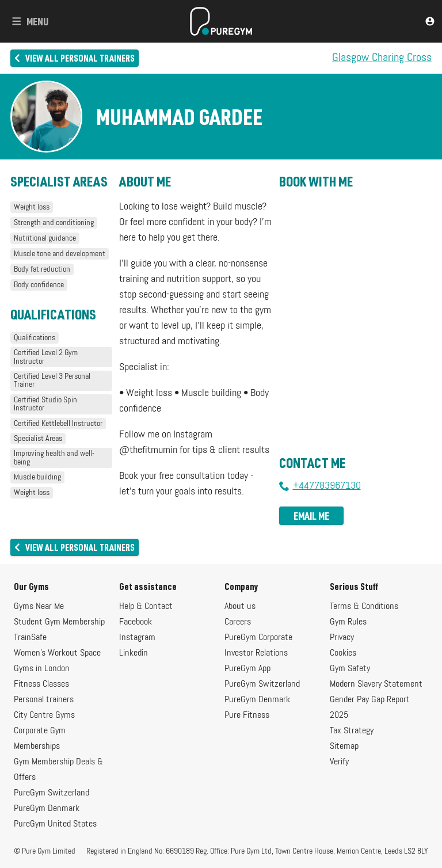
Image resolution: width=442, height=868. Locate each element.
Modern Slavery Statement (376, 684)
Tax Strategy (352, 731)
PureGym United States (55, 824)
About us (240, 607)
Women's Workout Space (57, 653)
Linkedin (134, 653)
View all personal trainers (75, 58)
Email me (311, 516)
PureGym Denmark (47, 809)
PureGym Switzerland (52, 793)
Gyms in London (42, 669)
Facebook (136, 622)
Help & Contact (146, 607)
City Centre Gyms (44, 715)
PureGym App (247, 669)
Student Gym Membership (59, 622)
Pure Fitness (247, 715)
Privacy (342, 638)
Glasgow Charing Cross (382, 58)
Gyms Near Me (39, 607)
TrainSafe (30, 638)
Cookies (343, 653)
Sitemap (344, 747)
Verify (339, 762)
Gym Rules (348, 622)
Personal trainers (44, 700)
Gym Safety (350, 669)
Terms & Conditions (364, 607)
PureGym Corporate (258, 638)
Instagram (137, 638)
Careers (238, 622)
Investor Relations (256, 653)
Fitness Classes (41, 684)
